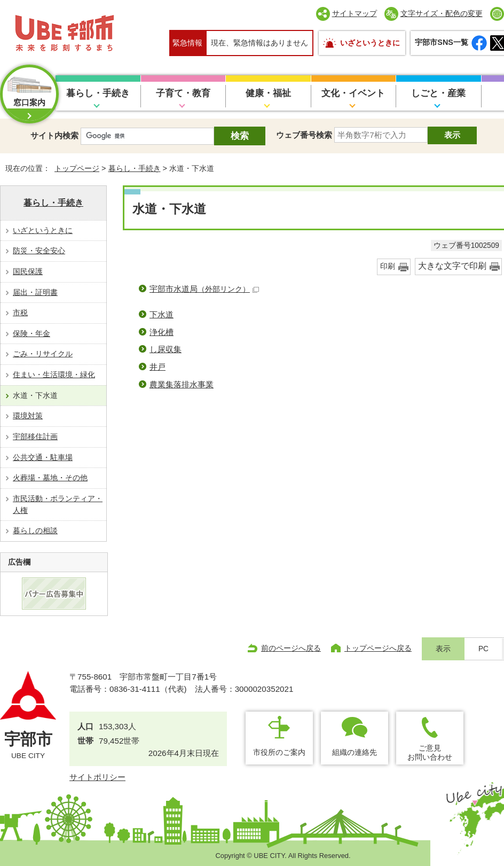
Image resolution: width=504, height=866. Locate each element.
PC (483, 649)
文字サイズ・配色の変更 (442, 13)
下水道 (162, 314)
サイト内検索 (54, 135)
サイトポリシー (97, 777)
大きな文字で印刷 (452, 266)
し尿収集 (166, 349)
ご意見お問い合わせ (430, 752)
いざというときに (370, 43)
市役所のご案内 (279, 752)
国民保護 (28, 271)
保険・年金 (31, 333)
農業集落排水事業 (182, 384)
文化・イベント (353, 93)
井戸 (157, 367)
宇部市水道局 (204, 289)
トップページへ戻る (378, 648)
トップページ (77, 168)
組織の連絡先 (355, 752)
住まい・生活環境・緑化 (54, 375)
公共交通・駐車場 (43, 457)
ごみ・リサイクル (43, 354)
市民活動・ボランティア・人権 (58, 504)
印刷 (388, 266)
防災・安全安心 (39, 251)
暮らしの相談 (35, 530)
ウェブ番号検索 (304, 135)
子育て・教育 (183, 93)
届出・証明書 (35, 292)
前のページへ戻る (291, 648)
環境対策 (28, 416)
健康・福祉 (268, 93)
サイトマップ (355, 13)
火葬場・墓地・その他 (50, 478)
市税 (20, 313)
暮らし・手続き (98, 93)
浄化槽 (162, 332)
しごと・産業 (438, 93)
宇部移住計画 (35, 436)
